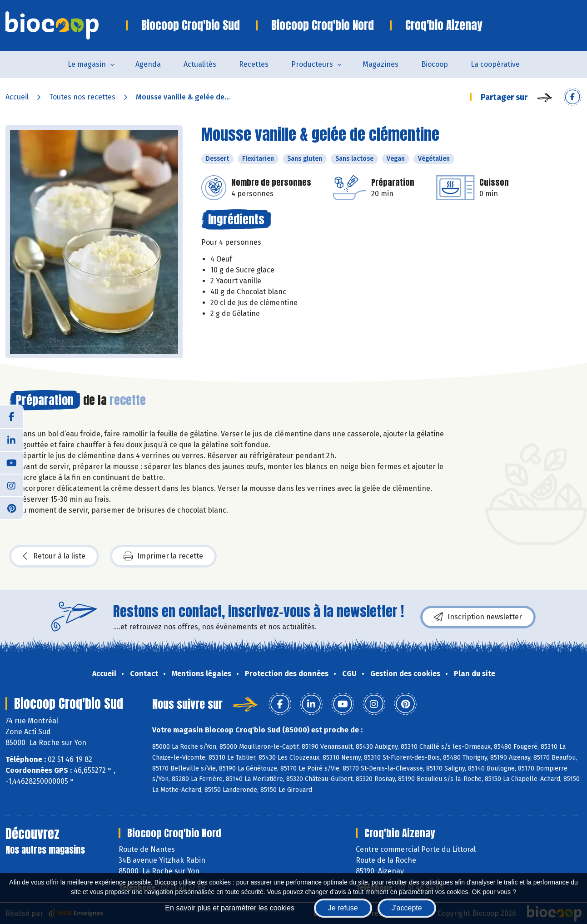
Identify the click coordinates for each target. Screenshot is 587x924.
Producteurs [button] (312, 64)
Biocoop (435, 64)
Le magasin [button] (87, 64)
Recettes (254, 64)
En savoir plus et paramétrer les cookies (230, 908)
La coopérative (495, 64)
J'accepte (407, 908)
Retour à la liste (54, 556)
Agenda (148, 64)
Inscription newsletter (478, 617)
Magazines (381, 64)
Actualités (200, 64)
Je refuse (343, 908)
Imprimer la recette (163, 556)
